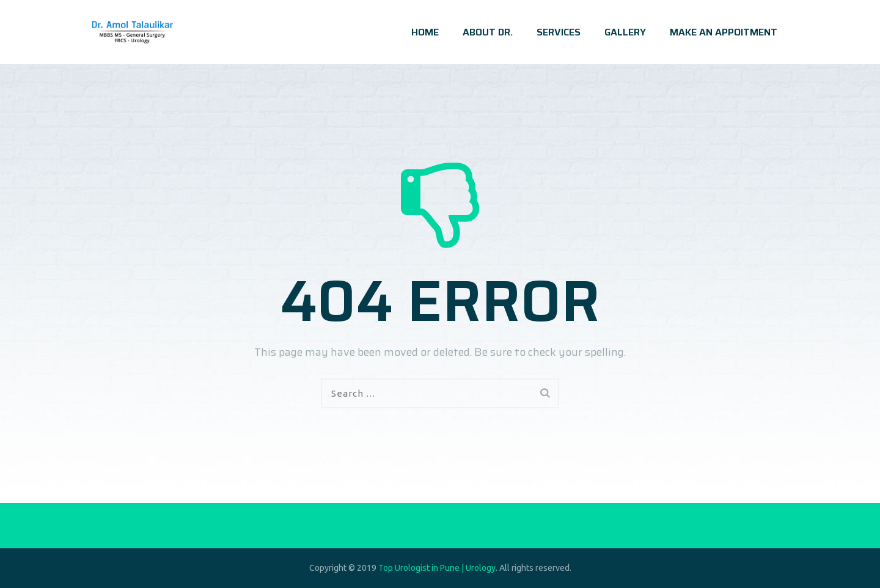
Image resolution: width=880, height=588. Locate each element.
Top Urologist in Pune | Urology (437, 568)
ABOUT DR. (488, 32)
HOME (425, 32)
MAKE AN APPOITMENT (724, 32)
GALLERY (625, 32)
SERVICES (559, 32)
